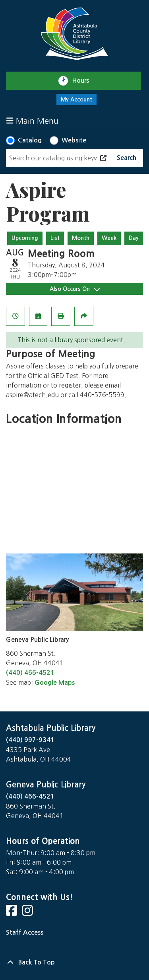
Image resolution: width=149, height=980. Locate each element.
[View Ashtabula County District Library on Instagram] (28, 913)
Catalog (30, 140)
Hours (84, 81)
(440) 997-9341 (30, 740)
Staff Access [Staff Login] (25, 932)
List (55, 238)
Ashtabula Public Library (51, 728)
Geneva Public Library (46, 785)
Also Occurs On (75, 289)
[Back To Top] (74, 962)
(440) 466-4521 (30, 673)
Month (81, 238)
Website (74, 140)
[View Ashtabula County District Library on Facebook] (12, 913)
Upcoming (25, 238)
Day (134, 238)
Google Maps (55, 683)
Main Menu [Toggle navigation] (32, 121)
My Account (76, 99)
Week (109, 238)
